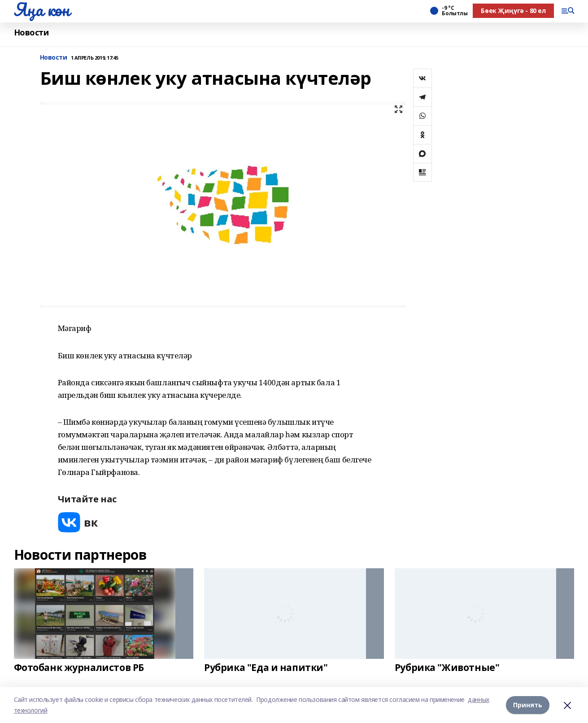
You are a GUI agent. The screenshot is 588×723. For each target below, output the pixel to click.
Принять (528, 705)
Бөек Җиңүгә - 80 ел (513, 11)
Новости (31, 33)
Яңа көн (42, 9)
